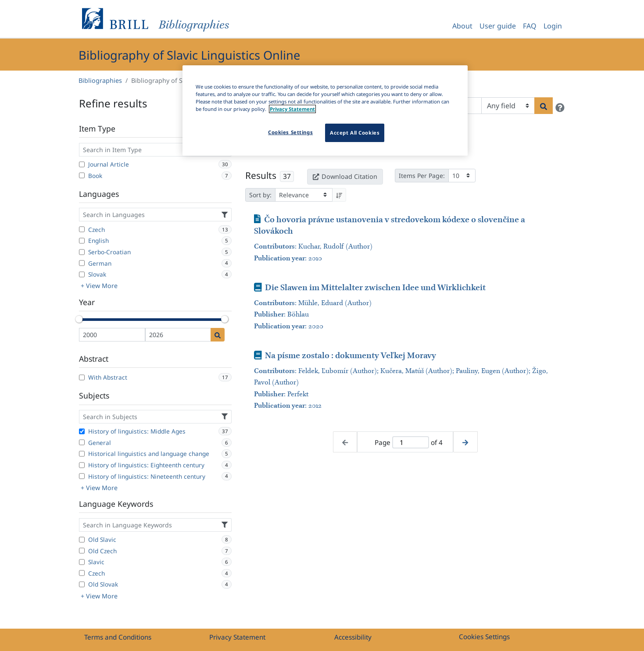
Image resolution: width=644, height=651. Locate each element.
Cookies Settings (484, 637)
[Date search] (218, 335)
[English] (82, 241)
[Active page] (411, 443)
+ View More (99, 286)
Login (553, 26)
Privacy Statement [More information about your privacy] (292, 109)
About (462, 26)
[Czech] (82, 229)
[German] (82, 263)
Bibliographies (100, 80)
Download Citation (345, 176)
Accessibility (353, 637)
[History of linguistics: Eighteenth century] (82, 465)
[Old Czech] (82, 551)
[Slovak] (82, 274)
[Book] (82, 175)
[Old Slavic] (82, 540)
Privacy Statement (237, 637)
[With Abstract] (82, 377)
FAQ (530, 26)
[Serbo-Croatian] (82, 252)
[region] (325, 110)
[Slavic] (82, 562)
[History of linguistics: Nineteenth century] (82, 476)
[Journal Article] (82, 164)
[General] (82, 442)
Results (261, 175)
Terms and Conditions (118, 637)
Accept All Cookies (355, 133)
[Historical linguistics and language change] (82, 454)
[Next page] (465, 442)
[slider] (79, 319)
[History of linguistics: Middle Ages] (82, 431)
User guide (498, 26)
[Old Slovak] (82, 584)
